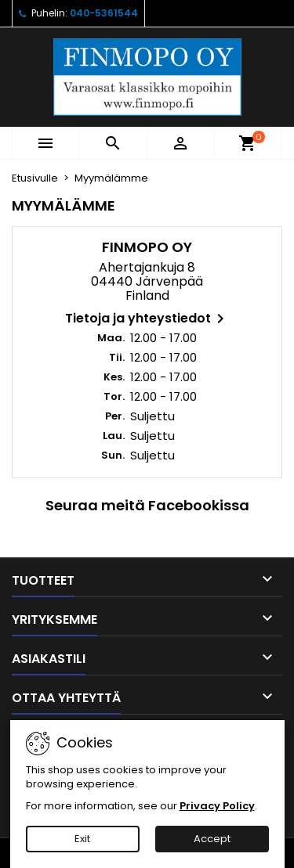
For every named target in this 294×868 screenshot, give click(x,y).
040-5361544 (104, 13)
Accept (212, 839)
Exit (82, 839)
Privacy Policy (217, 806)
